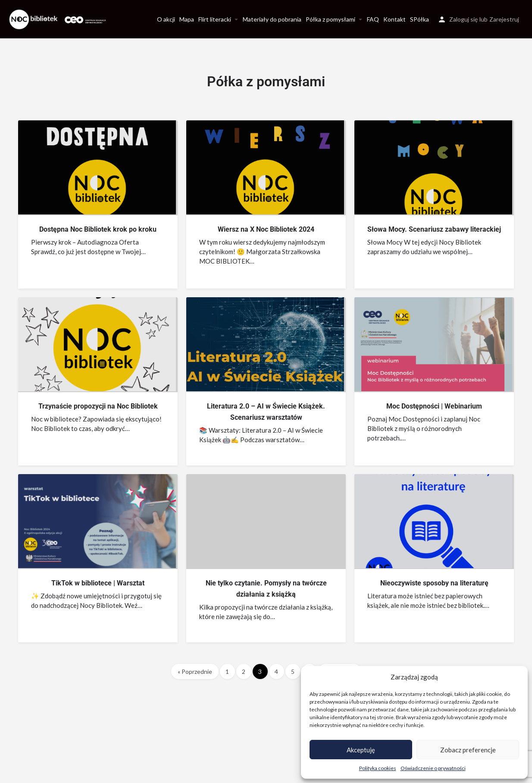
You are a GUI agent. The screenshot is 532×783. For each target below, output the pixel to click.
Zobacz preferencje (468, 750)
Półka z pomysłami (330, 19)
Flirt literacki (215, 19)
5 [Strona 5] (293, 671)
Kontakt (394, 19)
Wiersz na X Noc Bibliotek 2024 (266, 229)
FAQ (373, 19)
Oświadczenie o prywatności (433, 768)
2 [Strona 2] (244, 671)
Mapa (187, 19)
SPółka (419, 19)
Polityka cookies (378, 768)
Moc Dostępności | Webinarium (434, 406)
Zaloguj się (463, 19)
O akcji (166, 19)
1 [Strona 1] (227, 671)
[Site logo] (34, 18)
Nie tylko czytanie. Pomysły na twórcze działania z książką (266, 589)
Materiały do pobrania (272, 19)
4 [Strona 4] (276, 671)
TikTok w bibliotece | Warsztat (98, 583)
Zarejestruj (504, 19)
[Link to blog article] (97, 167)
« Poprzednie (195, 671)
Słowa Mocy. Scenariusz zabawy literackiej (434, 229)
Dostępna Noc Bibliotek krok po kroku (98, 229)
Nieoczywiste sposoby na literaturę (434, 583)
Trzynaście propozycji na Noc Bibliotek (98, 406)
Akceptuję (361, 750)
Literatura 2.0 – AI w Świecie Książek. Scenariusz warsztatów (266, 412)
